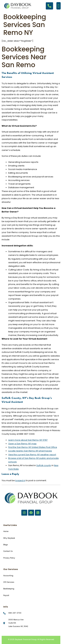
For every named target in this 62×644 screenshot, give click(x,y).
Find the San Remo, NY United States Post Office (33, 447)
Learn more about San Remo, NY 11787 (28, 440)
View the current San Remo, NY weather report (32, 455)
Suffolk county (44, 465)
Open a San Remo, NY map (22, 444)
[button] (59, 6)
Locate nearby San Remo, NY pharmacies (30, 451)
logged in (20, 480)
